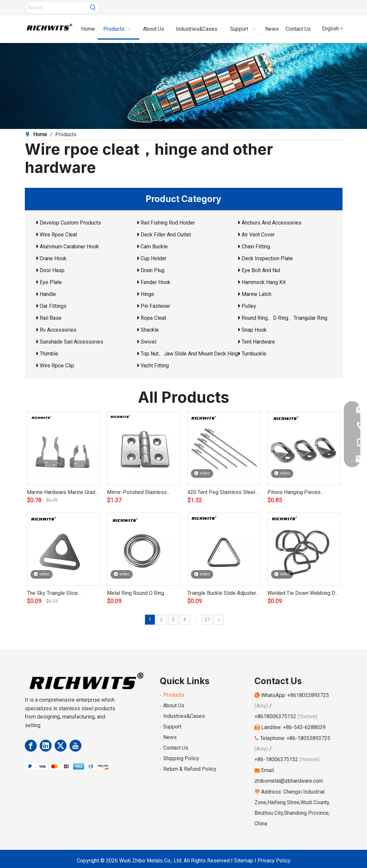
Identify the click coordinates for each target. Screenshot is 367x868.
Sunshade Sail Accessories (71, 342)
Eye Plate (51, 282)
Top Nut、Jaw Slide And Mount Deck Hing (189, 354)
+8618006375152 (275, 716)
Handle (48, 294)
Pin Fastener (155, 306)
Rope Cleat (153, 318)
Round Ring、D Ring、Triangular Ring (284, 318)
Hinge (147, 294)
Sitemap (244, 861)
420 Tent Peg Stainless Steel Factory (221, 493)
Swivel (148, 342)
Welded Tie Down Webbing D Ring (301, 594)
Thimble (49, 354)
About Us (174, 705)
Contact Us (176, 748)
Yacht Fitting (155, 366)
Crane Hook (53, 258)
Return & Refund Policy (190, 769)
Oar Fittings (53, 306)
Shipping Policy (181, 758)
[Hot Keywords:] (93, 8)
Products (174, 695)
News (170, 737)
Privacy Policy (274, 861)
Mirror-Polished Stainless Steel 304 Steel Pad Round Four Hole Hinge (138, 493)
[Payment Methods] (67, 766)
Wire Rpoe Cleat (58, 235)
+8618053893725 (308, 695)
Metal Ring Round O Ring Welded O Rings (136, 594)
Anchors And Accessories (272, 223)
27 (207, 620)
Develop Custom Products (70, 223)
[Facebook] (31, 746)
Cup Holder (154, 258)
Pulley (249, 306)
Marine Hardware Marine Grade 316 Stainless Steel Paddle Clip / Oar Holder (63, 493)
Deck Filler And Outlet (166, 235)
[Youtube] (75, 746)
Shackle (150, 330)
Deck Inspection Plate (267, 258)
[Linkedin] (46, 746)
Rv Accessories (58, 330)
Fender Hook (156, 282)
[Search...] (56, 8)
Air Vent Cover (258, 235)
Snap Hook (254, 330)
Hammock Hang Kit (264, 282)
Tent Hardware (258, 342)
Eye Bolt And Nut (261, 270)
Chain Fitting (256, 247)
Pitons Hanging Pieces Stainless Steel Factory (294, 493)
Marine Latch (256, 294)
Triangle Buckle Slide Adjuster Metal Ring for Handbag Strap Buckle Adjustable (222, 594)
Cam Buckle (154, 247)
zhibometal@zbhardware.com (289, 781)
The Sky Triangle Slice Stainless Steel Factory (54, 594)
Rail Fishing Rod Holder (168, 223)
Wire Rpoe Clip (57, 366)
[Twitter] (61, 746)
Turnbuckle (254, 354)
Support (172, 727)
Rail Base (51, 318)
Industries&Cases (184, 716)
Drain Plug (153, 270)
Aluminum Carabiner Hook (69, 247)
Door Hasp (52, 270)
